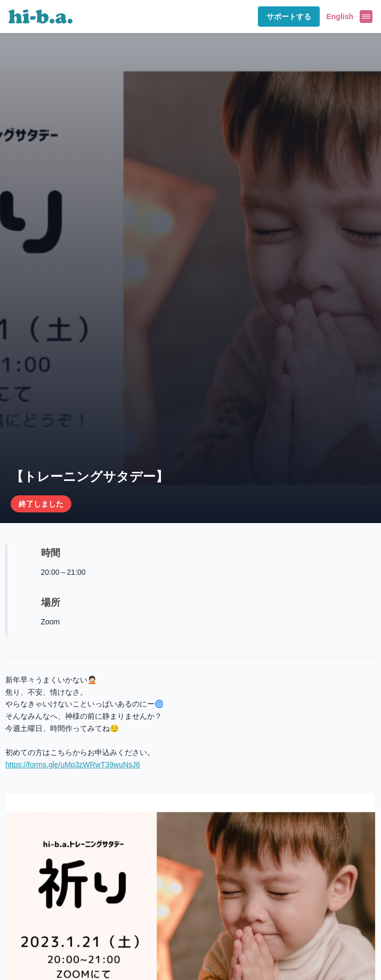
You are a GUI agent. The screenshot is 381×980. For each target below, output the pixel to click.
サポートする (289, 17)
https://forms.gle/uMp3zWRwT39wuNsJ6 (73, 765)
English (340, 17)
